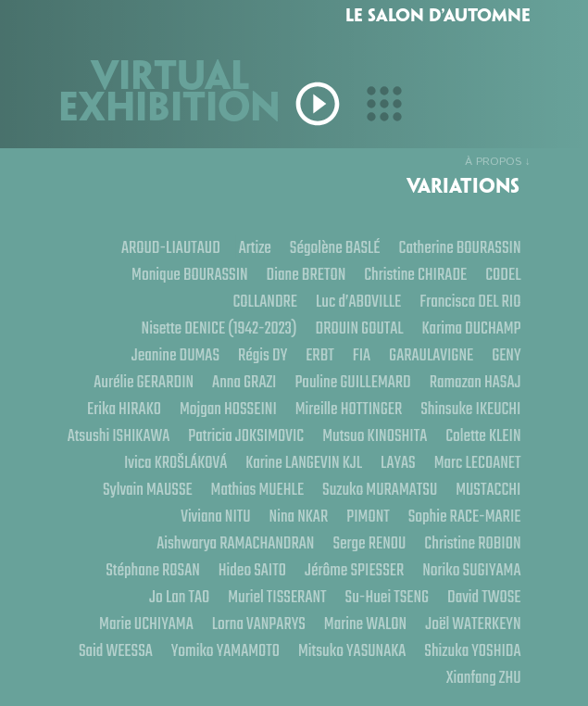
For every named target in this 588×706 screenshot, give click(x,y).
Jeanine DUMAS (175, 354)
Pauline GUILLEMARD (352, 381)
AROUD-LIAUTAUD (170, 247)
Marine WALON (365, 623)
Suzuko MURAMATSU (463, 489)
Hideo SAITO (251, 569)
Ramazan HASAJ (475, 381)
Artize (254, 247)
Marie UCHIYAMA (146, 623)
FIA (361, 354)
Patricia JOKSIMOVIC (339, 435)
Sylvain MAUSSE (231, 489)
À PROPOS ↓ (498, 162)
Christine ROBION (472, 542)
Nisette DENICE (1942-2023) (219, 328)
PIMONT (368, 516)
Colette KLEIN (173, 462)
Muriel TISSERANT (277, 596)
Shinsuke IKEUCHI (470, 408)
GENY (506, 354)
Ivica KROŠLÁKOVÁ (281, 462)
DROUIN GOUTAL (359, 328)
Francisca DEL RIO (470, 301)
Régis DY (263, 354)
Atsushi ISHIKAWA (213, 435)
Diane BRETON (306, 274)
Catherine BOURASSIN (459, 247)
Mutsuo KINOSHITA (468, 435)
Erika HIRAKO (124, 408)
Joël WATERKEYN (473, 623)
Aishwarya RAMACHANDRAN (235, 542)
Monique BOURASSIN (190, 274)
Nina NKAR (298, 516)
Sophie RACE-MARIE (465, 516)
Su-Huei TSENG (387, 596)
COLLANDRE (265, 301)
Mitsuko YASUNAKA (352, 650)
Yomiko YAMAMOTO (225, 650)
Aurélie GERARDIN (144, 381)
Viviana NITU (215, 516)
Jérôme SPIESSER (354, 569)
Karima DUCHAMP (471, 328)
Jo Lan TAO (179, 596)
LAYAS (504, 462)
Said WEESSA (115, 650)
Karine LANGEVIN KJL (409, 462)
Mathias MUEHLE (341, 489)
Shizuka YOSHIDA (472, 650)
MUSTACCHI (129, 516)
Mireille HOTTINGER (349, 408)
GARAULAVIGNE (431, 354)
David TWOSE (484, 596)
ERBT (320, 354)
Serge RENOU (369, 542)
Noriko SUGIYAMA (471, 569)
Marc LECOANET (124, 489)
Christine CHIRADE (415, 274)
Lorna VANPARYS (258, 623)
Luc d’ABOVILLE (358, 301)
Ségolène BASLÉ (335, 247)
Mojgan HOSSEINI (227, 408)
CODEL (503, 274)
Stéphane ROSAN (153, 569)
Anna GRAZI (244, 381)
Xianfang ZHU (484, 677)
